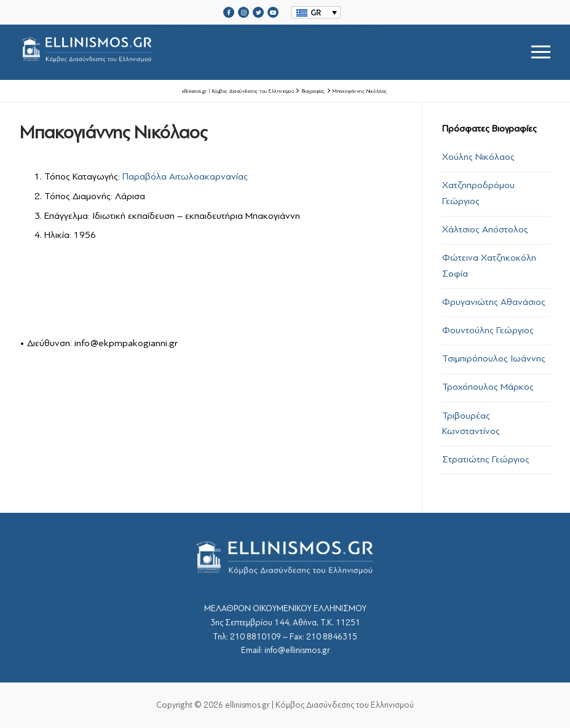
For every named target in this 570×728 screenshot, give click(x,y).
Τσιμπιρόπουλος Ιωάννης (494, 358)
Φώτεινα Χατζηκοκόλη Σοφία (489, 266)
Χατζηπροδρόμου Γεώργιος (478, 193)
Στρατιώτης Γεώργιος (486, 459)
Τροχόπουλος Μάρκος (488, 387)
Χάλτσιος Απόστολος (485, 229)
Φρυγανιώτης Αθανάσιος (494, 302)
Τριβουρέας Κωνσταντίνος (471, 424)
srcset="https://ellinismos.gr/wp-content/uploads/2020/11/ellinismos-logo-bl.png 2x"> (202, 52)
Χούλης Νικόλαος (478, 157)
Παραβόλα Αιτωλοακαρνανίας (185, 176)
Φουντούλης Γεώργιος (488, 330)
